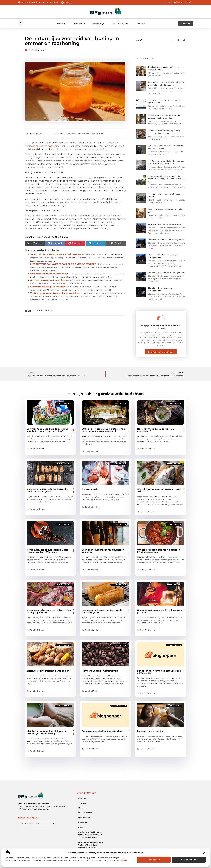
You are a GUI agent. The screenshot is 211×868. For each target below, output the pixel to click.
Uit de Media (78, 23)
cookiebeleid (122, 860)
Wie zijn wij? (98, 23)
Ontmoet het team (121, 23)
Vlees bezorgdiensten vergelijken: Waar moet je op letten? (49, 611)
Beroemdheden (85, 813)
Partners (61, 23)
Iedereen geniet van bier (151, 731)
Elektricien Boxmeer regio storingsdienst (166, 240)
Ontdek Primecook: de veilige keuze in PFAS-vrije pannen (159, 551)
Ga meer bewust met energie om (49, 280)
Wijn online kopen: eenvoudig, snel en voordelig (103, 551)
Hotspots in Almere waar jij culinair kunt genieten (160, 611)
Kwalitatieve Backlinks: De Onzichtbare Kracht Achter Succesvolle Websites (90, 835)
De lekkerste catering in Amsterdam (102, 731)
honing (29, 146)
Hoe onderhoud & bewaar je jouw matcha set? (156, 430)
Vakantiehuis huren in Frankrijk (48, 274)
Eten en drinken (37, 50)
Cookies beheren (189, 860)
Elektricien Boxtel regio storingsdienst (165, 224)
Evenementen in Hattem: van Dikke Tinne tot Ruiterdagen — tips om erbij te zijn (166, 179)
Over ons (82, 803)
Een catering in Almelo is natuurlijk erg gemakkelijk (159, 672)
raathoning (54, 146)
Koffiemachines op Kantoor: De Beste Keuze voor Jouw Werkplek (48, 551)
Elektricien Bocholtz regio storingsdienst (166, 273)
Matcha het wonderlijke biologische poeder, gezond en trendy (47, 732)
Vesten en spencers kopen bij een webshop (55, 293)
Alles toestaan (154, 860)
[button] (204, 853)
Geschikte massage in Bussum (48, 287)
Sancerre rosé (90, 489)
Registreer (83, 822)
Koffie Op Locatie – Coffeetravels (100, 671)
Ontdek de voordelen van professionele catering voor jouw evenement (104, 430)
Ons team (83, 808)
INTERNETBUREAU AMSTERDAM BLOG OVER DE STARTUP (63, 264)
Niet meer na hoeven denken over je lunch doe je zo (102, 611)
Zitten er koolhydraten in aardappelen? (49, 671)
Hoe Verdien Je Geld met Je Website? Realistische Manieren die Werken (91, 845)
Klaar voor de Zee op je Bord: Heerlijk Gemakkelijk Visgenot (47, 490)
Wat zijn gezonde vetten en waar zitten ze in (159, 490)
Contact (141, 23)
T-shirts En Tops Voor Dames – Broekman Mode (57, 254)
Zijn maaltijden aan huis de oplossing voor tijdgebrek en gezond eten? (48, 430)
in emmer (39, 146)
